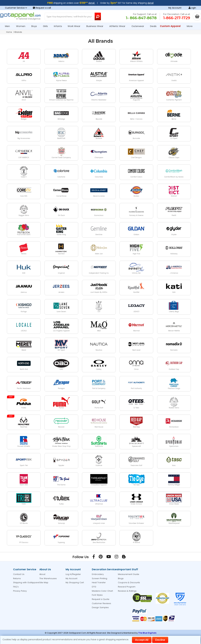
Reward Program (127, 587)
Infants (59, 26)
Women (22, 26)
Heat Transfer (99, 582)
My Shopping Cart (75, 582)
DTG (94, 587)
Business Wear (96, 26)
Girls (47, 26)
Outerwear (139, 26)
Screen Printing (99, 578)
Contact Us (19, 574)
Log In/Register (73, 574)
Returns (17, 578)
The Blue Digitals (147, 633)
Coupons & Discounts (129, 582)
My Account (175, 8)
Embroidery (98, 574)
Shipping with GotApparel (26, 582)
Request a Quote (101, 599)
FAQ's (16, 587)
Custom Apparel (172, 26)
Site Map (44, 582)
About (42, 574)
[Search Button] (98, 16)
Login (192, 8)
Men (9, 26)
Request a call (42, 8)
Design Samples (100, 607)
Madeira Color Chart (102, 591)
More (191, 26)
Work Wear (75, 26)
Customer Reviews (101, 603)
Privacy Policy (20, 591)
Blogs (121, 578)
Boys (35, 26)
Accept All (142, 640)
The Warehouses (48, 578)
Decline (160, 640)
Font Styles (97, 595)
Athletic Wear (119, 26)
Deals (153, 26)
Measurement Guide (129, 574)
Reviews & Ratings (127, 591)
